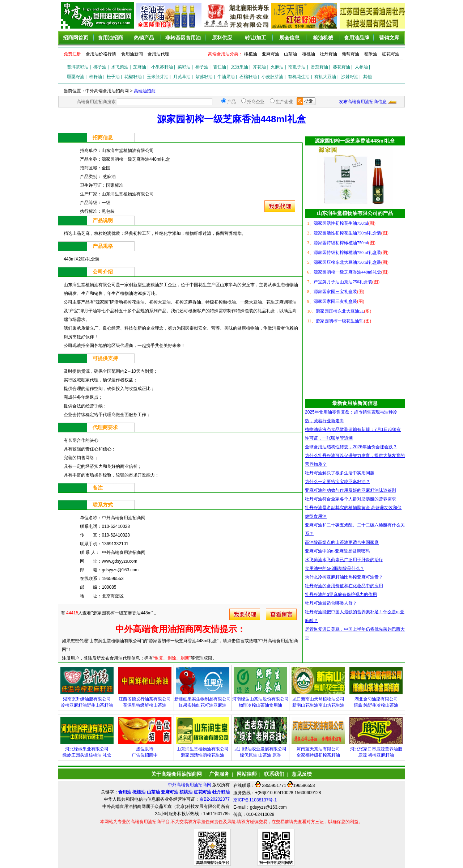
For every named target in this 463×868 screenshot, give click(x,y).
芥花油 (259, 67)
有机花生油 (299, 77)
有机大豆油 (325, 77)
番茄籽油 (319, 67)
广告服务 (219, 774)
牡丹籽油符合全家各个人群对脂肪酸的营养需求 (351, 499)
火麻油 (277, 67)
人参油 (361, 67)
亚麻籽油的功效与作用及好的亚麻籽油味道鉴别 (351, 490)
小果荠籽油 (162, 67)
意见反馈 (302, 774)
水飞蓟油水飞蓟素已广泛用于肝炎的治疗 (344, 560)
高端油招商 (145, 91)
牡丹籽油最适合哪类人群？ (331, 603)
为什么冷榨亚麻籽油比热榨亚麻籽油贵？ (344, 577)
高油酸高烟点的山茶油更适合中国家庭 (342, 542)
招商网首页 (76, 38)
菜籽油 (184, 67)
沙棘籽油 (350, 77)
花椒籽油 (133, 77)
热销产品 (144, 38)
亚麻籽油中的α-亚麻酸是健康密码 (337, 551)
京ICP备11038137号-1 (255, 800)
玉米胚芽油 (158, 77)
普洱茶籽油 (78, 67)
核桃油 (309, 54)
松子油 (113, 77)
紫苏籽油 (204, 77)
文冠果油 (239, 67)
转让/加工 (256, 38)
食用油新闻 (132, 54)
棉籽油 (95, 77)
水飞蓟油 (120, 67)
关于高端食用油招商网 (177, 774)
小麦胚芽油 (272, 77)
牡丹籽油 (328, 54)
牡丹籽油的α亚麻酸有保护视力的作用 (341, 594)
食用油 (125, 792)
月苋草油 (182, 77)
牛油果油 (226, 77)
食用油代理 (158, 54)
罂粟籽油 (76, 77)
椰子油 (100, 67)
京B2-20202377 (214, 799)
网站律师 (247, 774)
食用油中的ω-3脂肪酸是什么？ (335, 568)
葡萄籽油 (351, 54)
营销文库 (389, 38)
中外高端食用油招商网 (190, 785)
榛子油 (202, 67)
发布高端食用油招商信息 (363, 102)
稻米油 (371, 54)
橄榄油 (251, 54)
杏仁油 (220, 67)
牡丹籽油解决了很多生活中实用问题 (340, 473)
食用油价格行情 (101, 54)
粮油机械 (323, 38)
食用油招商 (110, 38)
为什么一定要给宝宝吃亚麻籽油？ (337, 482)
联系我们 (274, 774)
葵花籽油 (341, 67)
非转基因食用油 (183, 38)
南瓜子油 (297, 67)
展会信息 (289, 38)
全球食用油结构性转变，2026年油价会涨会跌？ (351, 447)
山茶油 (290, 54)
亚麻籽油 (271, 54)
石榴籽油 (248, 77)
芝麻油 (140, 67)
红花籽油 (391, 54)
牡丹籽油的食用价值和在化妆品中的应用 (344, 586)
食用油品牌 (357, 38)
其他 (368, 77)
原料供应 (222, 38)
